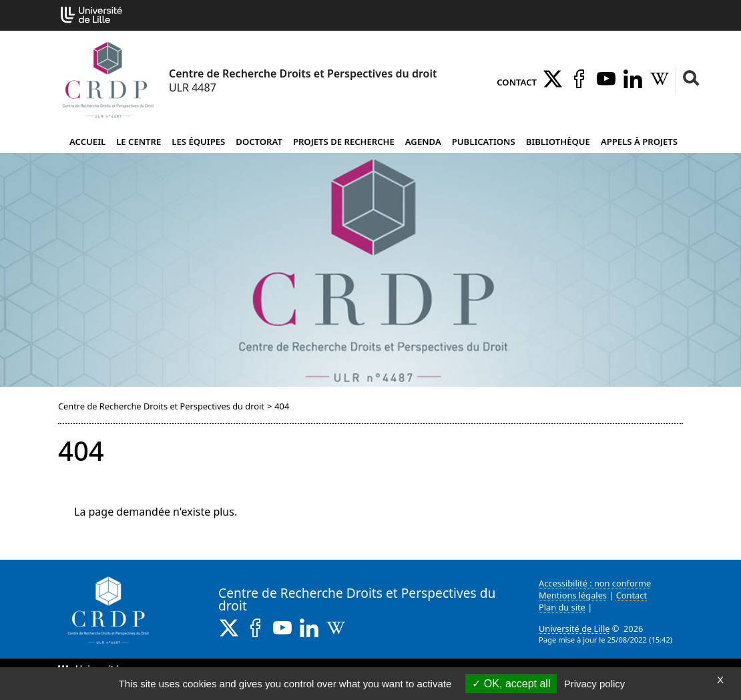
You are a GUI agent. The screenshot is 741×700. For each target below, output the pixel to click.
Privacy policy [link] (595, 684)
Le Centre (139, 142)
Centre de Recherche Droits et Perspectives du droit (161, 406)
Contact (517, 82)
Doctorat (259, 142)
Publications (484, 142)
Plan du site (562, 607)
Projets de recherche (344, 142)
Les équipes (198, 142)
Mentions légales (573, 595)
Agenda (423, 142)
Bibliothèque (558, 142)
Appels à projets (639, 142)
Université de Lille (574, 629)
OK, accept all (511, 684)
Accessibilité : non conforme (595, 583)
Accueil (87, 142)
